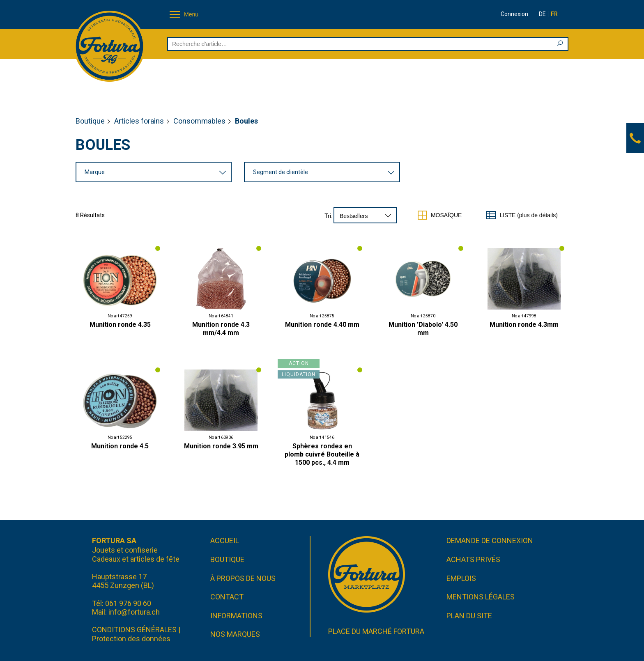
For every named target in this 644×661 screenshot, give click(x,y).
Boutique (90, 121)
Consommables (199, 121)
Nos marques (235, 634)
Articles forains (139, 121)
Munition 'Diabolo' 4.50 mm (423, 329)
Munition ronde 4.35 (120, 325)
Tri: (328, 216)
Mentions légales (481, 597)
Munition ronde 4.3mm (524, 325)
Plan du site (469, 616)
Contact (227, 597)
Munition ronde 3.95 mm (221, 446)
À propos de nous (243, 578)
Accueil (225, 541)
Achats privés (473, 559)
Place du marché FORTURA (376, 631)
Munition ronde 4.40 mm (322, 325)
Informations (236, 616)
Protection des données (131, 639)
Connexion (514, 14)
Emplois (461, 578)
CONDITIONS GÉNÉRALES (134, 630)
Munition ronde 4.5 (120, 446)
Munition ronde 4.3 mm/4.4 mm (221, 329)
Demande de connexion (490, 541)
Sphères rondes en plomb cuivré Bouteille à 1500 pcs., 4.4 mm (322, 454)
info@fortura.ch (134, 612)
